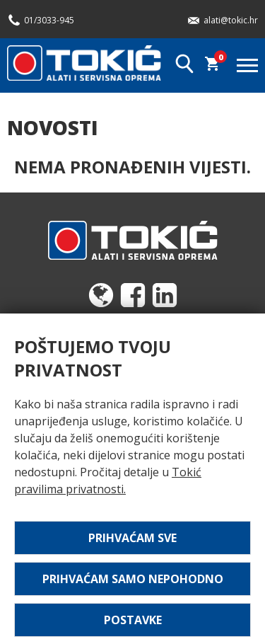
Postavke (133, 620)
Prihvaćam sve (132, 538)
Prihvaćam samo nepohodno (133, 579)
